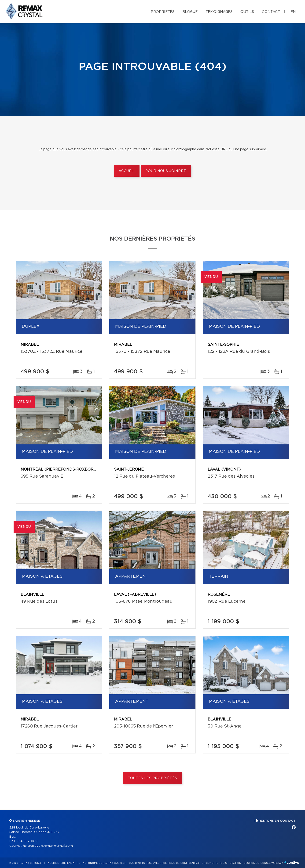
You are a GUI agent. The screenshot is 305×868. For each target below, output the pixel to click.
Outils (247, 12)
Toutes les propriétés (152, 778)
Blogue (190, 12)
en (293, 12)
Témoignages (219, 12)
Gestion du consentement (263, 863)
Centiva (292, 863)
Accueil (127, 171)
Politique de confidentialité (183, 863)
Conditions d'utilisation (223, 863)
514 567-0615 (28, 841)
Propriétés (163, 12)
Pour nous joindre (166, 171)
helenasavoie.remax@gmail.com (48, 846)
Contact (271, 12)
